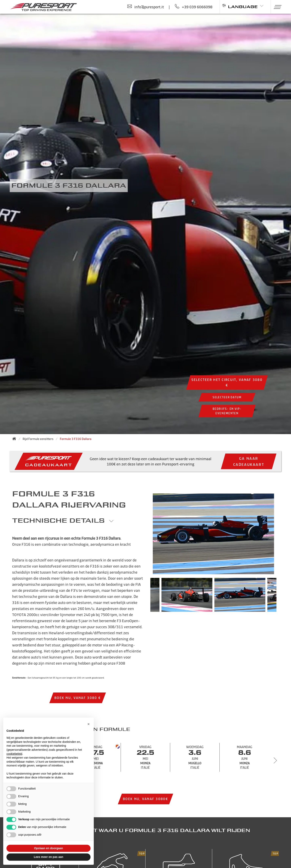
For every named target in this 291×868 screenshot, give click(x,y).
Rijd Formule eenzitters (38, 439)
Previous (144, 597)
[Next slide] (275, 760)
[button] (276, 7)
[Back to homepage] (15, 439)
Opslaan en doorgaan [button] (48, 848)
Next (283, 597)
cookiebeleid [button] (14, 754)
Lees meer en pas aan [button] (48, 857)
